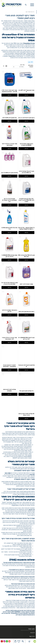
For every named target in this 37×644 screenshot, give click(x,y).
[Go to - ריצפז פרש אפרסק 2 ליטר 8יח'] (26, 300)
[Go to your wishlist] (19, 641)
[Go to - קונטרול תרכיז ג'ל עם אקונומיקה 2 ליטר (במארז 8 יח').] (9, 188)
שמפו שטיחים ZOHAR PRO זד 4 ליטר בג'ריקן (9, 256)
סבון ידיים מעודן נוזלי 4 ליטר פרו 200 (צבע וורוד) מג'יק (9, 283)
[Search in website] (26, 5)
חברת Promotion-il (29, 43)
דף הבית (32, 12)
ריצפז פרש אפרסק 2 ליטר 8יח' (26, 312)
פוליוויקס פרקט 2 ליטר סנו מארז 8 (26, 366)
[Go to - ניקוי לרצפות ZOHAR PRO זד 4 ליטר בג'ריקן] (26, 327)
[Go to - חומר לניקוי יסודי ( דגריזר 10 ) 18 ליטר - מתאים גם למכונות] (9, 80)
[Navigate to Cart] (15, 641)
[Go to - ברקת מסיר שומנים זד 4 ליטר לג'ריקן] (9, 300)
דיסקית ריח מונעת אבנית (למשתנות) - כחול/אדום (9, 366)
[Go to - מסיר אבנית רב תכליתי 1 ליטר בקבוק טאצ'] (9, 133)
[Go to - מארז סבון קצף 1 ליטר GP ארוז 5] (26, 80)
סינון (31, 62)
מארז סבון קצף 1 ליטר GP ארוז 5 (26, 91)
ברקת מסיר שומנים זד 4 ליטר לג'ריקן (9, 311)
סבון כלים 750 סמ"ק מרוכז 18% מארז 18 (26, 256)
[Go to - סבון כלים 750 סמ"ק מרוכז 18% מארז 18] (26, 245)
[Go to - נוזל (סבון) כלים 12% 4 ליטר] (9, 107)
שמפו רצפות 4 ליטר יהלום (26, 284)
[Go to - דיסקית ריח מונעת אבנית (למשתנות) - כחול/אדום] (9, 354)
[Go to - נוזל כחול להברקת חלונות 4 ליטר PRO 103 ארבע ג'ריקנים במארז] (26, 188)
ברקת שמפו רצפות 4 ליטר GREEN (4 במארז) (26, 144)
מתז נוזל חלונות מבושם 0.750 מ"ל (9, 228)
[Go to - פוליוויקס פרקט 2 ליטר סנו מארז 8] (26, 354)
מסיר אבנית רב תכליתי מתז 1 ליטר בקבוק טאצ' (9, 338)
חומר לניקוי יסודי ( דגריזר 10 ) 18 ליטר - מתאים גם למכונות (9, 91)
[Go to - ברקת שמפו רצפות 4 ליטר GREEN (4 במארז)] (26, 133)
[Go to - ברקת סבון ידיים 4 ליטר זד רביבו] (26, 107)
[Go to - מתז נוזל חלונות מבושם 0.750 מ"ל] (9, 217)
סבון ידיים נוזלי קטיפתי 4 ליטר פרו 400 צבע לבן (26, 172)
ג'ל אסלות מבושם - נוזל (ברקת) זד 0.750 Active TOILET (26, 228)
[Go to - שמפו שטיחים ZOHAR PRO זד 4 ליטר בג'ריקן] (9, 245)
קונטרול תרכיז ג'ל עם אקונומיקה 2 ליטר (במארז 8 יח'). (9, 200)
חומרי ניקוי (28, 12)
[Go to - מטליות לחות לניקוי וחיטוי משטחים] (9, 380)
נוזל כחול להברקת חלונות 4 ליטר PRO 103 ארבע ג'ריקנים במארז (26, 200)
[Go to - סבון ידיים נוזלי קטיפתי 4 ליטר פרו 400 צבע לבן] (26, 161)
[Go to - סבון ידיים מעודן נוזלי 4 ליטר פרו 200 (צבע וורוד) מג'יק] (9, 272)
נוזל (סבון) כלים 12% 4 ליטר (9, 118)
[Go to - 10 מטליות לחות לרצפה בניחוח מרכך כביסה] (26, 405)
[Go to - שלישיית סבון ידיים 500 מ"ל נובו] (9, 161)
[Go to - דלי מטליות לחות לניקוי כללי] (26, 381)
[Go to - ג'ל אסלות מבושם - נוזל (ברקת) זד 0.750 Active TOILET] (26, 217)
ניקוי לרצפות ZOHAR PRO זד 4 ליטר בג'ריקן (26, 338)
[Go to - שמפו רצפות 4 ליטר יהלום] (26, 272)
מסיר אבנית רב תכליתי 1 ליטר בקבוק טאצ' (9, 144)
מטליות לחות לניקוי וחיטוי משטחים (9, 390)
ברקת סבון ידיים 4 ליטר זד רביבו (26, 118)
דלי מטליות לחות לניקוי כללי (26, 391)
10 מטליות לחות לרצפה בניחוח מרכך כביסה (26, 414)
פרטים (26, 95)
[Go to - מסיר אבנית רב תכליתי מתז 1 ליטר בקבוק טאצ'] (9, 327)
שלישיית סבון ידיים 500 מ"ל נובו (9, 173)
